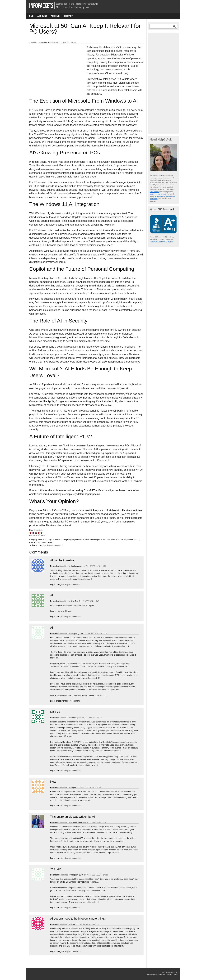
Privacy (149, 974)
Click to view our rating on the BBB (162, 242)
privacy (114, 540)
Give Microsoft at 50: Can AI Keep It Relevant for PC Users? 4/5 (39, 533)
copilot (49, 542)
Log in (35, 545)
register (43, 545)
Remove (169, 974)
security (106, 540)
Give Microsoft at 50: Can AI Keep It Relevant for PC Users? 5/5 (42, 533)
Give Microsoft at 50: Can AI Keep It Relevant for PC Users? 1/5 (31, 533)
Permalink (54, 566)
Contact (68, 16)
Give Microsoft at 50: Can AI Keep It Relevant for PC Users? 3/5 (36, 533)
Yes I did (56, 869)
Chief (73, 601)
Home (31, 16)
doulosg (75, 718)
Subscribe (162, 974)
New (53, 782)
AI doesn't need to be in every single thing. (77, 919)
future (120, 540)
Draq (73, 924)
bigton (74, 787)
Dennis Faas (46, 43)
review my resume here (158, 194)
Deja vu (55, 712)
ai (83, 540)
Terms (155, 974)
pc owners (57, 540)
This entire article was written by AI (73, 817)
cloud (137, 540)
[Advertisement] (53, 67)
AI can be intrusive (62, 560)
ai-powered (129, 540)
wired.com (122, 73)
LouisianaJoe (77, 566)
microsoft (33, 542)
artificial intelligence (94, 540)
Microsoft (42, 540)
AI (52, 595)
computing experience (72, 540)
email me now (154, 192)
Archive (55, 16)
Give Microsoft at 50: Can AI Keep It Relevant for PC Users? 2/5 (33, 533)
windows (42, 542)
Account (42, 16)
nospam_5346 (77, 633)
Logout (176, 974)
